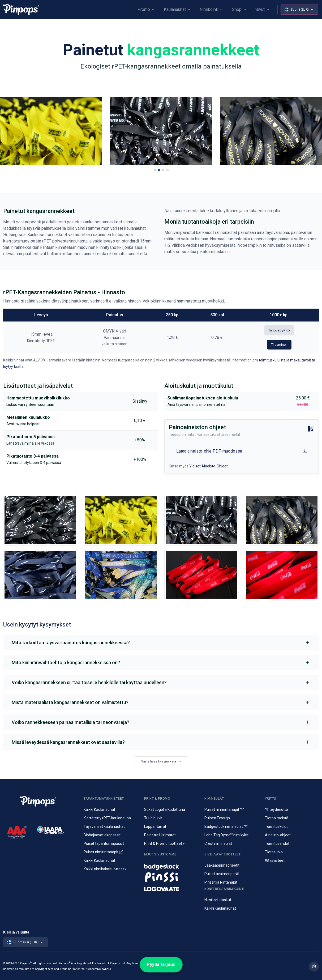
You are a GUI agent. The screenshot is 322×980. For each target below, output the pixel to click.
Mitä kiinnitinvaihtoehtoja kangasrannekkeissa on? (66, 662)
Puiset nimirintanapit (103, 852)
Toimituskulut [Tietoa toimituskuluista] (276, 826)
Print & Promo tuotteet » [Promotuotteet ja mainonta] (164, 843)
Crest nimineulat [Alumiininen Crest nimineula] (218, 843)
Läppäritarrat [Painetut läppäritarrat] (155, 826)
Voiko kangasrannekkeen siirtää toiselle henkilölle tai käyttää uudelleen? (89, 682)
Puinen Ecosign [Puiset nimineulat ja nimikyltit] (217, 818)
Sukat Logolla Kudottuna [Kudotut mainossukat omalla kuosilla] (165, 809)
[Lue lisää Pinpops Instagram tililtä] (314, 967)
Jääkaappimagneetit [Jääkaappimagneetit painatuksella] (222, 865)
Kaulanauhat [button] (175, 9)
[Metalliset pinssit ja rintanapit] (171, 877)
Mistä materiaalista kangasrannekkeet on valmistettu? (70, 702)
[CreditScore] (17, 832)
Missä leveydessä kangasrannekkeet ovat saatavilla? (68, 742)
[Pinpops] (21, 9)
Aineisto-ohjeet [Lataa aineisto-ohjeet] (278, 835)
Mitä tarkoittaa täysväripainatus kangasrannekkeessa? (71, 643)
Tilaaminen (279, 345)
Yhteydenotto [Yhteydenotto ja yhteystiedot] (276, 809)
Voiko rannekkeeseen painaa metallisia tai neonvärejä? (70, 722)
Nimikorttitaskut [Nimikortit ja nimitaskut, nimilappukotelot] (218, 900)
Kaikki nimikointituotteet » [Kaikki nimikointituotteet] (105, 869)
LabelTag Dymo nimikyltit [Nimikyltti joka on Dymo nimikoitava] (226, 835)
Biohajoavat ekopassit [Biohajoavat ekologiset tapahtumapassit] (102, 835)
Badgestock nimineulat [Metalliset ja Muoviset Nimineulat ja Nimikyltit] (226, 826)
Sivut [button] (260, 9)
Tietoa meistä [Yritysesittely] (277, 818)
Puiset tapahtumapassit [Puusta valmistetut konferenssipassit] (104, 843)
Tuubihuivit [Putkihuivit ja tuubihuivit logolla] (153, 818)
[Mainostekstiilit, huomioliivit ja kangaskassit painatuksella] (171, 888)
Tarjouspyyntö (279, 330)
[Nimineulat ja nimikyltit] (171, 866)
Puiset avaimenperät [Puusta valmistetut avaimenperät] (222, 874)
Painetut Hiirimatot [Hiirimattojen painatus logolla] (160, 835)
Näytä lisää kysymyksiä (161, 761)
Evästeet (275, 860)
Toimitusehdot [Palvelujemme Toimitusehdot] (277, 843)
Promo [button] (144, 9)
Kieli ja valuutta (16, 932)
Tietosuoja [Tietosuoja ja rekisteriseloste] (274, 852)
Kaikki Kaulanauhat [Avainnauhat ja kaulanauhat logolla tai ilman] (99, 809)
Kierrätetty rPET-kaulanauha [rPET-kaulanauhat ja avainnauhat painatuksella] (107, 818)
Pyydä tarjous (161, 964)
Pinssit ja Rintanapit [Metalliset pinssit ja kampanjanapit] (221, 882)
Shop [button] (237, 9)
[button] (155, 170)
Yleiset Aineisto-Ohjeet (209, 466)
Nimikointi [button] (209, 9)
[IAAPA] (50, 830)
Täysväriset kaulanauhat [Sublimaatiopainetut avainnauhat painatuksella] (104, 826)
